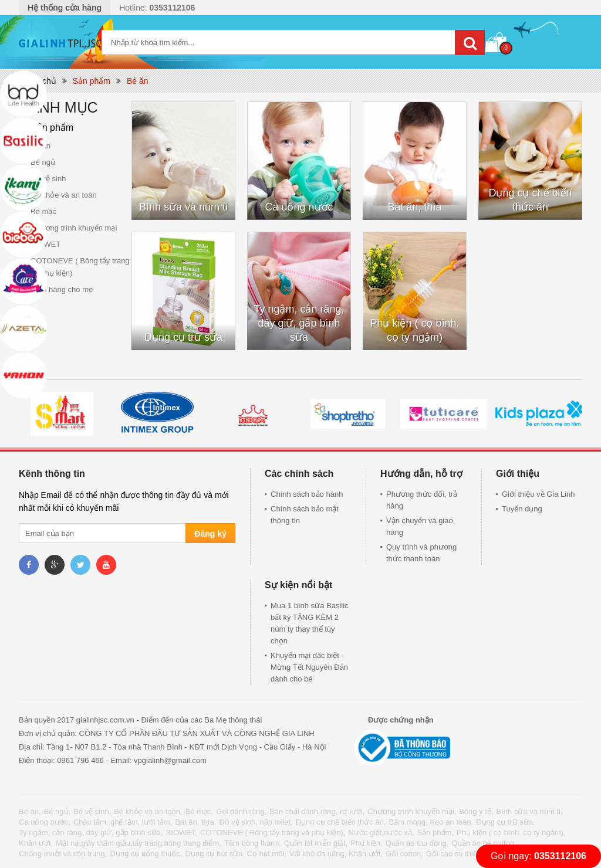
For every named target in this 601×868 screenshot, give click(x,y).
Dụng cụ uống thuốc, (146, 854)
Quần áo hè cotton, (484, 843)
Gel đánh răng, (241, 811)
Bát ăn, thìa (414, 207)
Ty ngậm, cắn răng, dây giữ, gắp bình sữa (299, 323)
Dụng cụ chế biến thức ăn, (341, 822)
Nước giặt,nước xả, (381, 833)
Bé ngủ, (58, 811)
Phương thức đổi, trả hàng (422, 500)
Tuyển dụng (522, 509)
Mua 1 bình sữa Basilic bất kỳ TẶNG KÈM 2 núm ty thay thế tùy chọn (310, 623)
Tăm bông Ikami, (253, 843)
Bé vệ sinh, (92, 811)
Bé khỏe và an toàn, (148, 811)
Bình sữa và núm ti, (530, 811)
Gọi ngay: (538, 856)
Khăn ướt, (36, 843)
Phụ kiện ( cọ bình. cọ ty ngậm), (511, 833)
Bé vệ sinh (48, 179)
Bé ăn (138, 81)
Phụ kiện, (367, 843)
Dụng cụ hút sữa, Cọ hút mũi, (235, 854)
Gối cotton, (404, 854)
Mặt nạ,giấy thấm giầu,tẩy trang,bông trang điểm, (139, 843)
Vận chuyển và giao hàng (420, 526)
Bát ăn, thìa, (195, 822)
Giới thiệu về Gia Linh (538, 494)
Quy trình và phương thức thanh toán (421, 553)
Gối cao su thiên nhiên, (465, 854)
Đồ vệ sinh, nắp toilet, (256, 822)
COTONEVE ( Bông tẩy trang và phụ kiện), (273, 833)
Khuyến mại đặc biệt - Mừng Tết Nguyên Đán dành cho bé (309, 667)
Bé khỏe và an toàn (64, 195)
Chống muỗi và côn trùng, (63, 854)
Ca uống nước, (45, 822)
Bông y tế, (476, 811)
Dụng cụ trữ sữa (183, 337)
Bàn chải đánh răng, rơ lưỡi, (317, 811)
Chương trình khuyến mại (74, 228)
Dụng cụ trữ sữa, (505, 822)
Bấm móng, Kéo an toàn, (431, 822)
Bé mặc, (199, 811)
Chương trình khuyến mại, (412, 811)
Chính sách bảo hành (307, 494)
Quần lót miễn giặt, (316, 843)
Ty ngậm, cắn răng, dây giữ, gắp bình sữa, (91, 833)
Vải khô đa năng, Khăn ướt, (336, 854)
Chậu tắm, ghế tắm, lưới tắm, (123, 822)
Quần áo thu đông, (417, 843)
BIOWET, (182, 833)
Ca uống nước (299, 207)
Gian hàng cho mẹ (62, 289)
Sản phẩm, (435, 833)
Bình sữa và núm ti (183, 207)
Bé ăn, (30, 811)
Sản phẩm (92, 81)
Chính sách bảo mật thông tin (305, 515)
